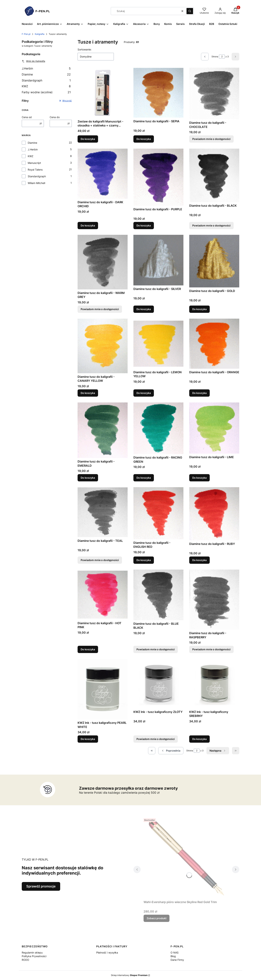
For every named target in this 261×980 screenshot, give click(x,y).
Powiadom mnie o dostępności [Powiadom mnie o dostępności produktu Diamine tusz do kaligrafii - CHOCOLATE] (211, 139)
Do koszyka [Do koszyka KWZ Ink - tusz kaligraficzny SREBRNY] (199, 739)
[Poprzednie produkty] (171, 751)
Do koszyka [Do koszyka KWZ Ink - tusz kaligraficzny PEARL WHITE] (88, 739)
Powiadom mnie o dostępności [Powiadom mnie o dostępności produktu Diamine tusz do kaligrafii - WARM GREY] (100, 309)
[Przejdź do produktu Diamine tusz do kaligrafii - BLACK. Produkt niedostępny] (214, 175)
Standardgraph (46, 80)
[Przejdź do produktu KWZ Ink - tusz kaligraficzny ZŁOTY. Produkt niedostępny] (158, 684)
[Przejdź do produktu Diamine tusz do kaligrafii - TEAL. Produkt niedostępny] (103, 512)
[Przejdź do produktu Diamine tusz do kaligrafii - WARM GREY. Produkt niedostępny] (103, 262)
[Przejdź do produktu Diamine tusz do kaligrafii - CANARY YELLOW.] (103, 346)
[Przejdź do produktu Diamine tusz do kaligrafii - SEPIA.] (158, 93)
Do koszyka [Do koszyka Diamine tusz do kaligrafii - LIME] (199, 478)
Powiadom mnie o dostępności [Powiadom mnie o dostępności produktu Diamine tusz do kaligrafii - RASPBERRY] (211, 649)
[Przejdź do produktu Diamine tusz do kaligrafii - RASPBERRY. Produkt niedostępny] (214, 600)
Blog (173, 956)
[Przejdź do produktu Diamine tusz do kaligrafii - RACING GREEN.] (158, 428)
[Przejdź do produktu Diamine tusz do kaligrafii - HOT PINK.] (103, 595)
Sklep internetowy (129, 975)
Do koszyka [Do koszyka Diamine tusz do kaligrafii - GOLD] (199, 309)
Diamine (46, 74)
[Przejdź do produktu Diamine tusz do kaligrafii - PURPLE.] (158, 177)
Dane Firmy (177, 960)
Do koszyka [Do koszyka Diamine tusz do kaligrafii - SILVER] (144, 309)
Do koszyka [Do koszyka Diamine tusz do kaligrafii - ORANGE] (199, 393)
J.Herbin (46, 68)
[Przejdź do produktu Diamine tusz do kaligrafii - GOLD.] (214, 261)
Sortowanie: (85, 49)
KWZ (46, 86)
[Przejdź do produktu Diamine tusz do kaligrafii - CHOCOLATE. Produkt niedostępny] (214, 93)
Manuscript (34, 163)
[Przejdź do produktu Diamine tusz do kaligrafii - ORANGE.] (214, 344)
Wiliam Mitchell (36, 183)
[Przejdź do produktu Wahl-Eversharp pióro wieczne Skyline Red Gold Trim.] (186, 858)
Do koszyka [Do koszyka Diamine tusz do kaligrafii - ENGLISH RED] (144, 560)
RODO (25, 960)
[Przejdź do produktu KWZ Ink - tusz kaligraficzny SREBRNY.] (214, 684)
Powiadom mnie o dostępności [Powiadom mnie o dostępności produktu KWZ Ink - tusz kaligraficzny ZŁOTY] (156, 739)
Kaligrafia (40, 34)
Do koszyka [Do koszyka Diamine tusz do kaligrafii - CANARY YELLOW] (88, 393)
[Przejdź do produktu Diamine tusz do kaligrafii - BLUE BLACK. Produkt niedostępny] (158, 595)
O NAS (175, 953)
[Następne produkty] (218, 751)
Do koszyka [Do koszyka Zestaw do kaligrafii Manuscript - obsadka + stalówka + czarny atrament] (88, 139)
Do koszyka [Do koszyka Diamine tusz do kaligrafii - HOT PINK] (88, 649)
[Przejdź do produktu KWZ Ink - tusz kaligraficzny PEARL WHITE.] (103, 689)
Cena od (27, 117)
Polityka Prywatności (34, 956)
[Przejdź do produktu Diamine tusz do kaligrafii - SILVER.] (158, 260)
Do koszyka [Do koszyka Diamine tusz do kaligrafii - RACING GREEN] (144, 478)
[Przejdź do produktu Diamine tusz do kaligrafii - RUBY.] (214, 514)
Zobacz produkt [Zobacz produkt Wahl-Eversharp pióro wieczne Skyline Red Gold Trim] (157, 918)
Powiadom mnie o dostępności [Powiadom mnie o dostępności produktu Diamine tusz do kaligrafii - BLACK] (211, 225)
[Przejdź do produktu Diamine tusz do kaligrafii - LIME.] (214, 428)
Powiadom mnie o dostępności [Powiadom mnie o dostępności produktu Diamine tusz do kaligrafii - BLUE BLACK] (156, 649)
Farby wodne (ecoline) (46, 92)
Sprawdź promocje (41, 886)
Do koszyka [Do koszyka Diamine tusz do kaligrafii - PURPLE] (144, 225)
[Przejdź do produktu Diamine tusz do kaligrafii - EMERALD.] (103, 430)
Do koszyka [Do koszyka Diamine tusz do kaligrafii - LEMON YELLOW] (144, 393)
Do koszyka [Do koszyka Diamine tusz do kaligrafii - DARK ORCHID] (88, 225)
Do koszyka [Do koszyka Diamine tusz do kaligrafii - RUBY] (199, 560)
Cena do (55, 117)
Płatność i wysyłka (107, 953)
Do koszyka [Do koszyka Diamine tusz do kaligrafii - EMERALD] (88, 478)
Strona (215, 57)
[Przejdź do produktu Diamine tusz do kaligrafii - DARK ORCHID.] (103, 174)
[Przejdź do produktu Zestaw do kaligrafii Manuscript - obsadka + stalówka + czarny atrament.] (103, 93)
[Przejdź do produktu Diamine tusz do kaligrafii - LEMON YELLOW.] (158, 344)
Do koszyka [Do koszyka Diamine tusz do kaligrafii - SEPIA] (144, 139)
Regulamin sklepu (32, 953)
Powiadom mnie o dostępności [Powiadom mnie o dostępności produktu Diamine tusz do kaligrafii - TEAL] (100, 560)
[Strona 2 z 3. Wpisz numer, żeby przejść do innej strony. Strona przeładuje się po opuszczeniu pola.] (222, 57)
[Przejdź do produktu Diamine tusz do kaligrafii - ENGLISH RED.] (158, 513)
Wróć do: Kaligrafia (33, 61)
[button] (190, 11)
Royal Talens (35, 170)
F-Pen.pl (26, 34)
